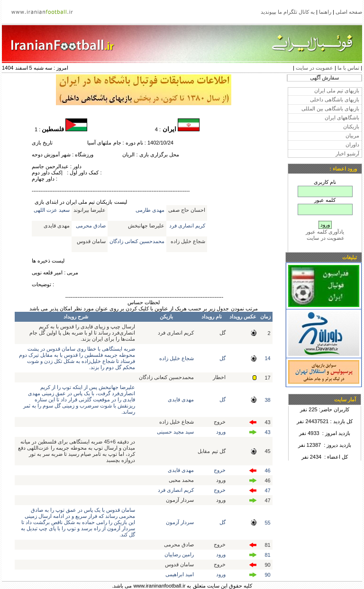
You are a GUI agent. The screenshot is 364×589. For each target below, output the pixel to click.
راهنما (325, 12)
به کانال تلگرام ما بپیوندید (288, 12)
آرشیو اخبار (347, 154)
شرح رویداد (76, 317)
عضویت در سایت (314, 68)
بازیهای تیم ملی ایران (337, 91)
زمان (265, 317)
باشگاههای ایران (342, 118)
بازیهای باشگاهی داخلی (335, 100)
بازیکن (166, 317)
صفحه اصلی (349, 12)
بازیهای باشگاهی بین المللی (330, 109)
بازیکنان (351, 127)
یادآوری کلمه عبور (325, 232)
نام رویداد (212, 317)
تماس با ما (348, 68)
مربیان (352, 136)
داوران (352, 145)
